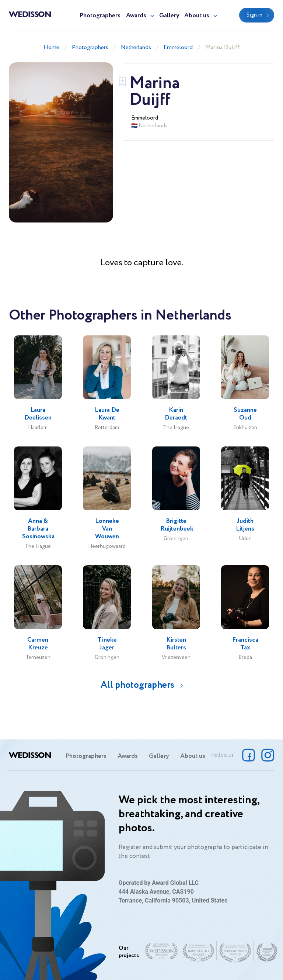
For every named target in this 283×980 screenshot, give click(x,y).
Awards (136, 16)
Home (51, 47)
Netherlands (136, 47)
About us (197, 16)
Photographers (100, 16)
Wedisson (30, 14)
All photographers (137, 685)
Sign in (254, 15)
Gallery (169, 16)
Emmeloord (178, 47)
